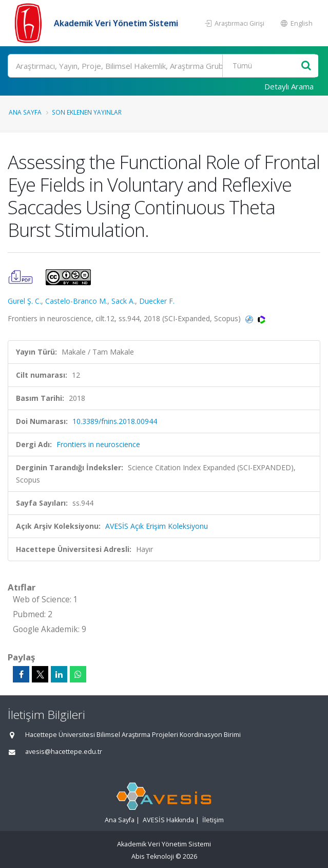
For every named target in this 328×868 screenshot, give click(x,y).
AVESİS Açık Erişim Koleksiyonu (157, 526)
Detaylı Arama (289, 86)
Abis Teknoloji (153, 856)
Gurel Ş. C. (24, 301)
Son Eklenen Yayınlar (87, 112)
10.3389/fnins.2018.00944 (115, 421)
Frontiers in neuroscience (98, 444)
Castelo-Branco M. (76, 301)
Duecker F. (157, 301)
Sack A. (123, 301)
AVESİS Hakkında (168, 820)
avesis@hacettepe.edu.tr (64, 752)
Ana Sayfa (25, 112)
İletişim (213, 820)
